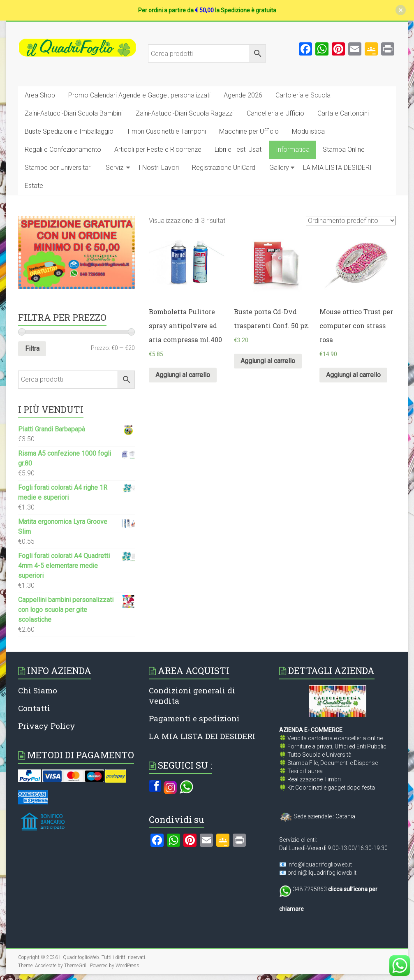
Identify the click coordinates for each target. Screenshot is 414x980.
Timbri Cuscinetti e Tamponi (166, 131)
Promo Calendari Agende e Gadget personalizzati (139, 95)
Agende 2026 (243, 95)
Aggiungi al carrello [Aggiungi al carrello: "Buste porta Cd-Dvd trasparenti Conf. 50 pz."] (268, 361)
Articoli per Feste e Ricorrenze (158, 149)
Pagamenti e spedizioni (194, 718)
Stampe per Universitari (58, 168)
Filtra (32, 349)
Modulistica (308, 131)
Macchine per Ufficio (249, 131)
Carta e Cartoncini (343, 113)
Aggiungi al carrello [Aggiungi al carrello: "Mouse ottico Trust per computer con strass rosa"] (353, 375)
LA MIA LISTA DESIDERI (337, 168)
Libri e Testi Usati (239, 149)
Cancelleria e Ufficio (275, 113)
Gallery (279, 168)
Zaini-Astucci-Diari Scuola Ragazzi (185, 113)
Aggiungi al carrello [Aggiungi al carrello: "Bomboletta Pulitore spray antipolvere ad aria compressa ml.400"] (183, 375)
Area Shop (40, 95)
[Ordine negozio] (351, 221)
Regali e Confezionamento (63, 149)
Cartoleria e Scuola (303, 95)
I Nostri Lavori (159, 168)
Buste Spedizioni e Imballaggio (69, 131)
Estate (34, 186)
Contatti (34, 708)
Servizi (115, 168)
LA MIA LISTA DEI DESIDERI (202, 736)
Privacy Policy (47, 726)
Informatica (293, 149)
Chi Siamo (38, 690)
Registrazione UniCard (224, 168)
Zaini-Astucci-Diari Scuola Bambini (74, 113)
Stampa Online (344, 149)
